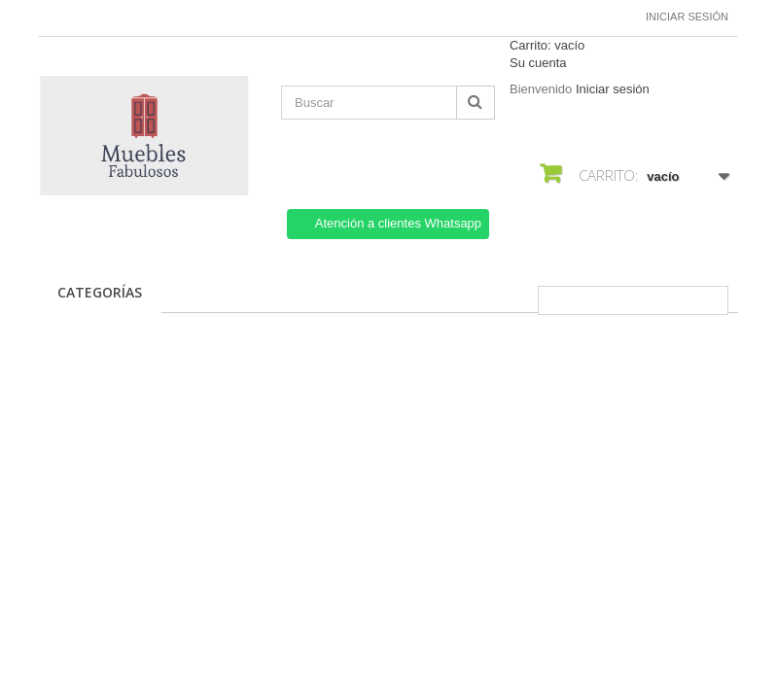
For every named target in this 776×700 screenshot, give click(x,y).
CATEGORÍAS (100, 292)
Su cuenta (538, 63)
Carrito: (547, 45)
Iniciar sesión (687, 17)
